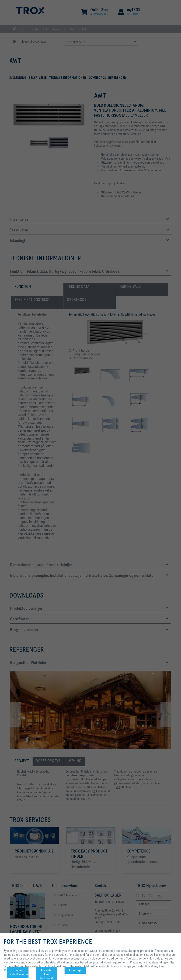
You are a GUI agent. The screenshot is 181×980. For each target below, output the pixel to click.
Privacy (9, 970)
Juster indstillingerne (19, 972)
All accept (75, 970)
